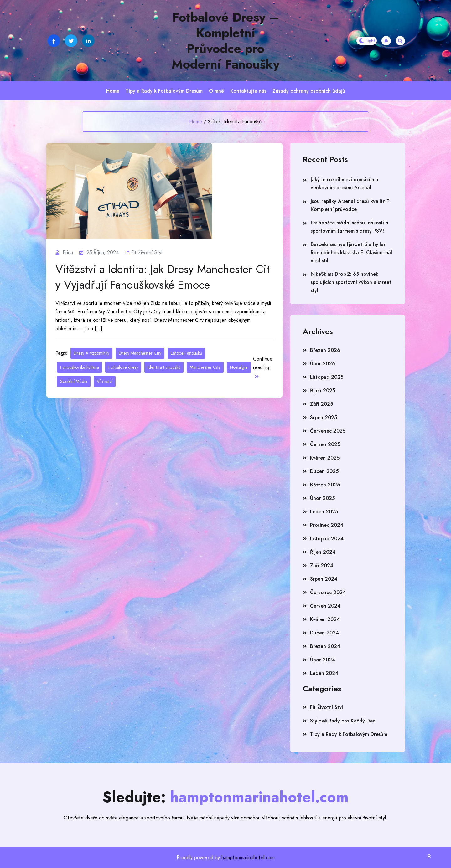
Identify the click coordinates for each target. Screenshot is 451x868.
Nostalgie (239, 367)
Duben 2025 (324, 471)
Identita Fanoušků (164, 367)
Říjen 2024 (323, 552)
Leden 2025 (324, 512)
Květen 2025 (325, 458)
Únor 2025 (322, 498)
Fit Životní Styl (147, 252)
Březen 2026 (325, 350)
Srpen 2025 (324, 417)
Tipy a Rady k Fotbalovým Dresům (164, 91)
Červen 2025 (325, 444)
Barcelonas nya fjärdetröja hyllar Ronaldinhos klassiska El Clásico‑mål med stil (351, 252)
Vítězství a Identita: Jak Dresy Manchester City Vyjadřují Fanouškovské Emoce (163, 277)
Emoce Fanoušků (186, 353)
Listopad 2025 (327, 377)
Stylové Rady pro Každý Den (343, 721)
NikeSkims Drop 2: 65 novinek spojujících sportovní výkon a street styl (351, 282)
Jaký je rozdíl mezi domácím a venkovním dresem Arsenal (345, 184)
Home (113, 91)
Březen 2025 (325, 485)
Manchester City (205, 367)
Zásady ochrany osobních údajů (309, 91)
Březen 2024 (325, 646)
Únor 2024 (323, 660)
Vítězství (105, 381)
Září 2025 (321, 404)
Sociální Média (74, 381)
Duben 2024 (324, 633)
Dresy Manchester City (140, 353)
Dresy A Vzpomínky (91, 353)
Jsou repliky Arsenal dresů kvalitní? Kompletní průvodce (350, 205)
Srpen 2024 (324, 579)
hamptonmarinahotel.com (248, 858)
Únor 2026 (323, 364)
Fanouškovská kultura (80, 367)
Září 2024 (322, 565)
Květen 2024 (325, 619)
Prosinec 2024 (327, 525)
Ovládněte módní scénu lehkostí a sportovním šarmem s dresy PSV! (350, 227)
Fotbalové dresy (123, 367)
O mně (216, 91)
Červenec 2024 (328, 592)
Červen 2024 (325, 606)
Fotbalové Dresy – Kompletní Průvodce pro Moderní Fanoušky (226, 41)
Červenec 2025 (328, 431)
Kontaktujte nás (248, 91)
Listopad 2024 (327, 539)
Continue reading (263, 367)
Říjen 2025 (323, 390)
